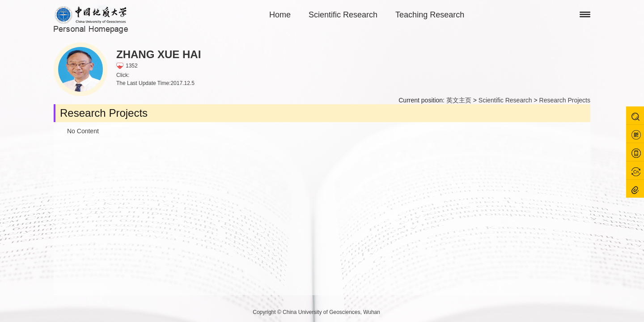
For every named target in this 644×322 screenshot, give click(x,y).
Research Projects (565, 100)
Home (280, 15)
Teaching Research (430, 15)
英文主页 (459, 100)
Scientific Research (343, 15)
